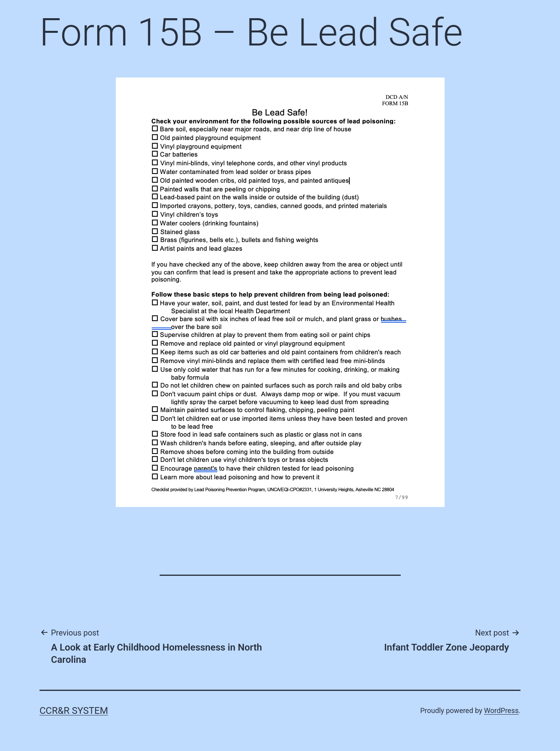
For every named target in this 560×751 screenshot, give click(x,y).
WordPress (501, 710)
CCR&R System (74, 711)
